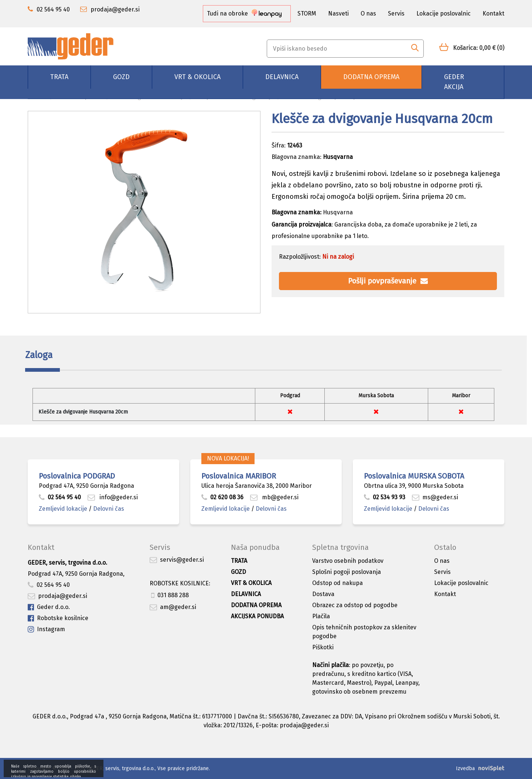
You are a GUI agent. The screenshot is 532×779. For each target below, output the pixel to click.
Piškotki (323, 647)
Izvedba (465, 768)
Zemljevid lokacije (63, 509)
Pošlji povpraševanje (388, 281)
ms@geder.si (435, 497)
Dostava (323, 594)
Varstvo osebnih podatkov (348, 561)
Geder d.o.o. (49, 607)
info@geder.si (113, 497)
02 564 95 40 (60, 497)
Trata (59, 77)
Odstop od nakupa (337, 583)
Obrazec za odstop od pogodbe (355, 605)
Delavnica (282, 77)
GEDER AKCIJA (454, 82)
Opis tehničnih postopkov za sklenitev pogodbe (364, 632)
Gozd (121, 77)
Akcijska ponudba (257, 616)
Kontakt (493, 13)
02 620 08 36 (222, 497)
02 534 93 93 (385, 497)
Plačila (321, 616)
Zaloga (39, 355)
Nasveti (338, 13)
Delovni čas (109, 509)
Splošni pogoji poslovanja (347, 572)
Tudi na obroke (244, 13)
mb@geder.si (274, 497)
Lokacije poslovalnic (444, 13)
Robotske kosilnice (58, 618)
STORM (307, 13)
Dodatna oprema (371, 77)
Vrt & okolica (197, 77)
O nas (368, 13)
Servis (396, 13)
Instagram (46, 630)
